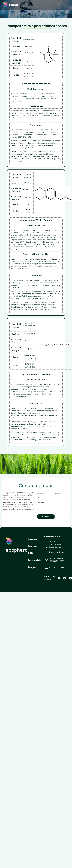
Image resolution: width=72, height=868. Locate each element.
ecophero (11, 5)
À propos (33, 539)
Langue (32, 567)
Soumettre (46, 516)
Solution (32, 546)
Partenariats (34, 560)
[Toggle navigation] (68, 5)
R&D (30, 553)
